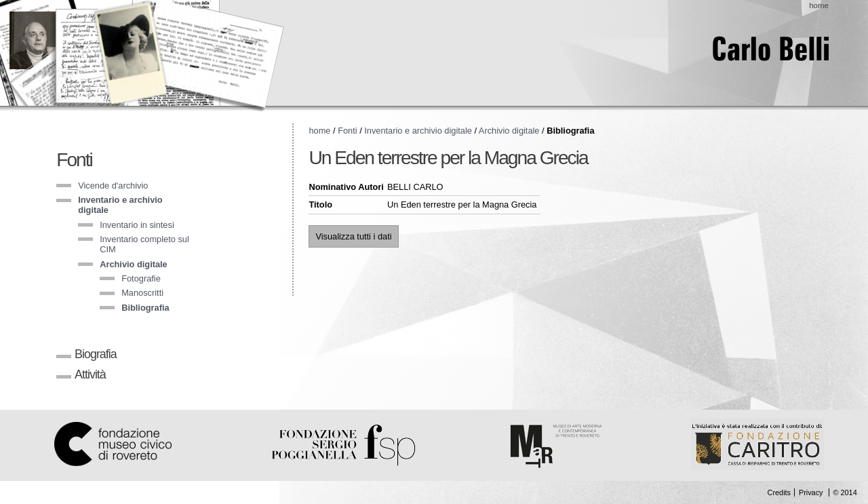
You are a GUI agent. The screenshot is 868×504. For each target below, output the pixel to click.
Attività (90, 374)
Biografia (96, 354)
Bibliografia (145, 308)
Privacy (811, 492)
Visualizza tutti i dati (353, 236)
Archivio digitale (134, 264)
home (819, 5)
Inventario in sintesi (137, 225)
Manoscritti (142, 293)
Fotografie (141, 278)
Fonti (74, 160)
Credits (779, 492)
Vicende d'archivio (113, 186)
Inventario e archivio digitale (418, 131)
